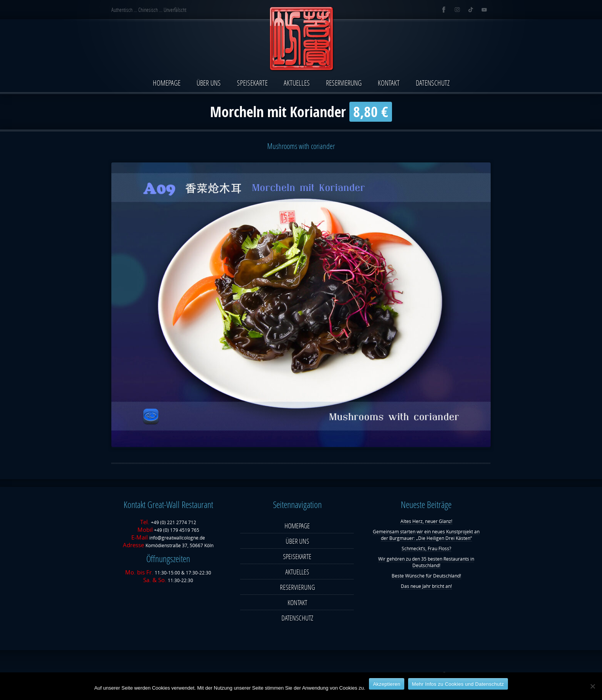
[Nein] (592, 686)
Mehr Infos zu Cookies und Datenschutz (458, 684)
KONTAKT (389, 83)
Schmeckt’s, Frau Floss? (426, 549)
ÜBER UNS (209, 83)
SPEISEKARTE (252, 83)
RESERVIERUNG (344, 83)
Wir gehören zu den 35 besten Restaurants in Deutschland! (426, 562)
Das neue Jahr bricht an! (426, 586)
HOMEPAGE (167, 83)
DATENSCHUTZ (433, 83)
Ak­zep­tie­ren (386, 684)
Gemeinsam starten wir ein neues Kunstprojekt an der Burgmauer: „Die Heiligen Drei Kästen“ (426, 535)
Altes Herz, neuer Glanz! (426, 521)
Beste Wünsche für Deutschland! (426, 576)
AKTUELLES (297, 83)
